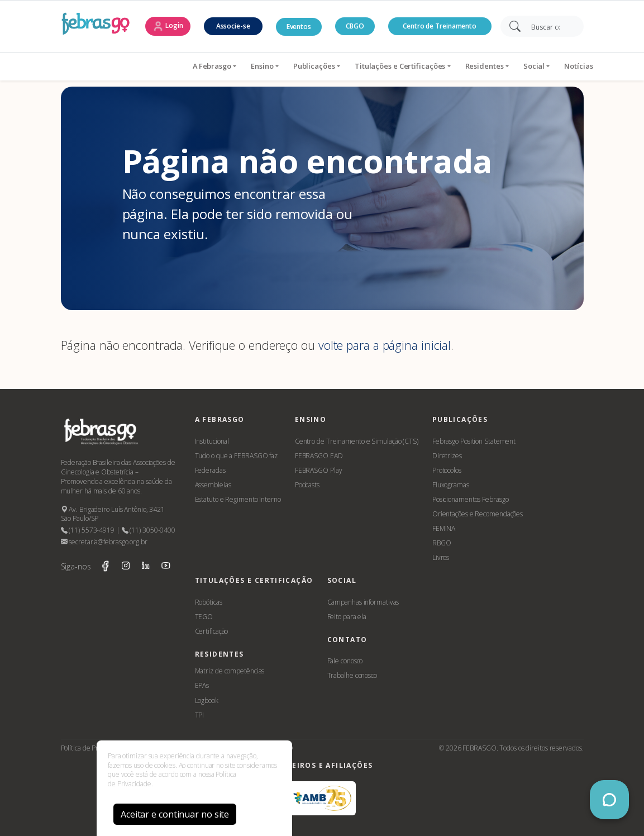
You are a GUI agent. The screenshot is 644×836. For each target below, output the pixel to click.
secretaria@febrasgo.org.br (104, 542)
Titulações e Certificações (329, 66)
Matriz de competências (230, 671)
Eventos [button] (299, 27)
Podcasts (307, 485)
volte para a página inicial (385, 345)
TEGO (204, 617)
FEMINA (444, 528)
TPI (200, 715)
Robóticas (209, 602)
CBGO (355, 26)
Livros (441, 557)
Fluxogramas (451, 485)
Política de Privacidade (94, 748)
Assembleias (213, 485)
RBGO (442, 543)
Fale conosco (345, 661)
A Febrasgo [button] (141, 66)
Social (463, 66)
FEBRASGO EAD (319, 456)
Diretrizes (447, 456)
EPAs (202, 685)
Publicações (243, 66)
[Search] (549, 26)
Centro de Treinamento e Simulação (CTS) (357, 441)
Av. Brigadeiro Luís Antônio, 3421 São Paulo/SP (113, 514)
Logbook (207, 700)
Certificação (212, 631)
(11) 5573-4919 (88, 530)
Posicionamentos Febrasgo (471, 499)
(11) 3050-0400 (149, 530)
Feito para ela (347, 617)
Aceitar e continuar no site (175, 814)
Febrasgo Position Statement (474, 441)
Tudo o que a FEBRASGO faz (237, 456)
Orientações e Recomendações (478, 514)
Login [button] (168, 26)
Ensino (191, 66)
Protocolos (447, 470)
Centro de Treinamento (440, 26)
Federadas (210, 470)
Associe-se (233, 26)
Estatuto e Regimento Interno (238, 499)
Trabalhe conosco (352, 675)
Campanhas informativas (363, 602)
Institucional (212, 441)
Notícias (508, 66)
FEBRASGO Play (319, 470)
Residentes (414, 66)
